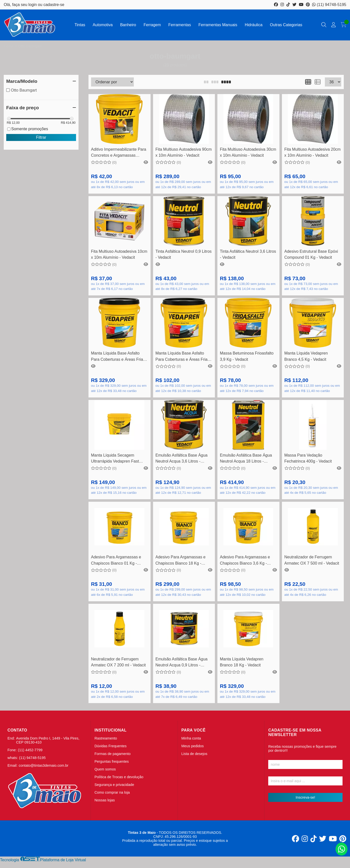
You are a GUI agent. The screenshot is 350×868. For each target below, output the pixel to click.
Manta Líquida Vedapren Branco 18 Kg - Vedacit (242, 662)
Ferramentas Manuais (218, 25)
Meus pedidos (193, 746)
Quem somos (105, 769)
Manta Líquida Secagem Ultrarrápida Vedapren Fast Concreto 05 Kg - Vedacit (115, 459)
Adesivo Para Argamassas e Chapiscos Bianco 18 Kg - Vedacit (181, 561)
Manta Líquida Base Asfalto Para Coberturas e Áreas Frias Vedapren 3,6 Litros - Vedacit (183, 357)
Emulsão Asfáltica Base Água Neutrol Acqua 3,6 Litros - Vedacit (182, 459)
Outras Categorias (286, 25)
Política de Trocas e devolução (119, 777)
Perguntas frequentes (112, 761)
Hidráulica (254, 25)
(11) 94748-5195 (329, 5)
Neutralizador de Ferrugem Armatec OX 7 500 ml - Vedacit (312, 560)
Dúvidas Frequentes (111, 746)
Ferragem (152, 25)
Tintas (80, 25)
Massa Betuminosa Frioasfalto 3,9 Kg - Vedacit (247, 356)
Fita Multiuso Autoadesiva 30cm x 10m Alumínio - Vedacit (248, 152)
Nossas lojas (105, 800)
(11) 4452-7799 (30, 750)
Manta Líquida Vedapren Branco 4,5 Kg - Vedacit (306, 356)
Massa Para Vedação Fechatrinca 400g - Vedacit (308, 458)
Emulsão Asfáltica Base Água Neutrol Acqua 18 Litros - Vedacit (246, 459)
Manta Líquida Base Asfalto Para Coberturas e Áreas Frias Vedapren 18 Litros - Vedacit (118, 357)
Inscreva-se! (305, 797)
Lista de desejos (194, 754)
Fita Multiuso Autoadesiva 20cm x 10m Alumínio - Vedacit (313, 152)
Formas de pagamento (113, 754)
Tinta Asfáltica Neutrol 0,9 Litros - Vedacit (184, 254)
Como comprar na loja (112, 792)
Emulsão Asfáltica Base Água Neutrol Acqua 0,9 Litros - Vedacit (182, 663)
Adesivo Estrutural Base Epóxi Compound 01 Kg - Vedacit (311, 254)
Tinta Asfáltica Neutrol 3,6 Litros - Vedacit (248, 254)
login (33, 5)
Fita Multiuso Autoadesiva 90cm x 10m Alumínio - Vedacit (184, 152)
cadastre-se (54, 5)
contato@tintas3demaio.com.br (44, 765)
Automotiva (103, 25)
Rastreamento (106, 738)
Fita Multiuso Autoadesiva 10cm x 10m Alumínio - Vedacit (119, 254)
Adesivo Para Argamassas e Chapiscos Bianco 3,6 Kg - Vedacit (245, 561)
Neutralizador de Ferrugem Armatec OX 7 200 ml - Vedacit (118, 662)
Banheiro (128, 25)
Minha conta (191, 738)
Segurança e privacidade (114, 785)
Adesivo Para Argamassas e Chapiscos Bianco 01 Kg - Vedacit (116, 561)
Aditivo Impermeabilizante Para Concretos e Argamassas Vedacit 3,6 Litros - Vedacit (119, 153)
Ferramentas (180, 25)
